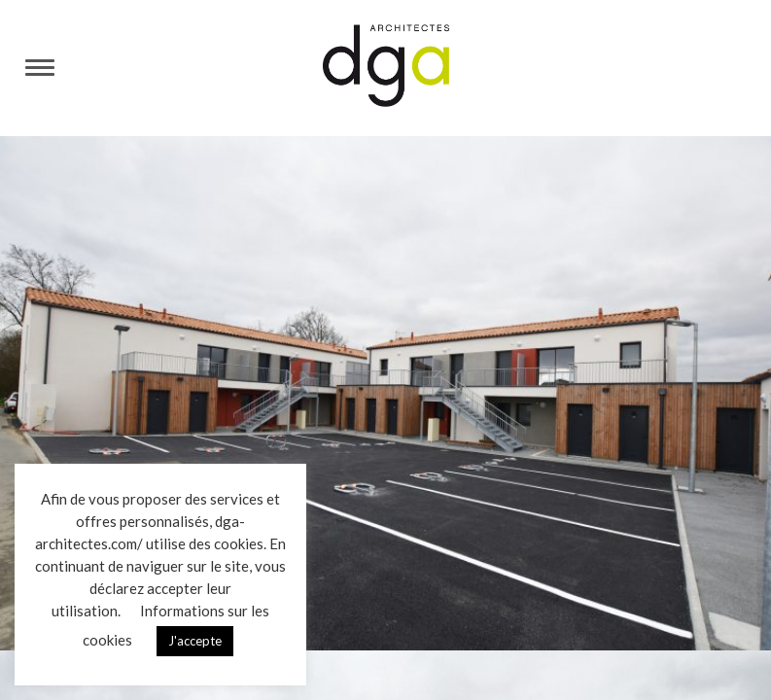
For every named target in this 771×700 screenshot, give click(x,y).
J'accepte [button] (195, 641)
